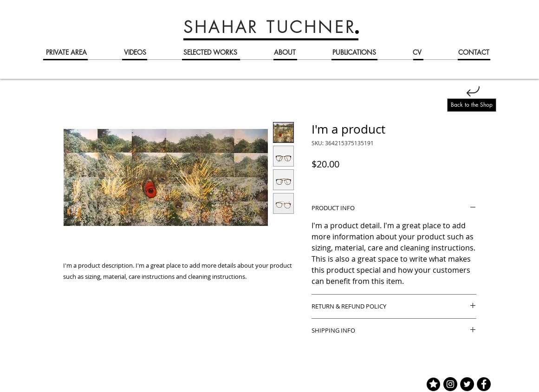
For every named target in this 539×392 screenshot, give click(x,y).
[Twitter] (467, 384)
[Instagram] (450, 384)
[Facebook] (484, 384)
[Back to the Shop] (472, 105)
